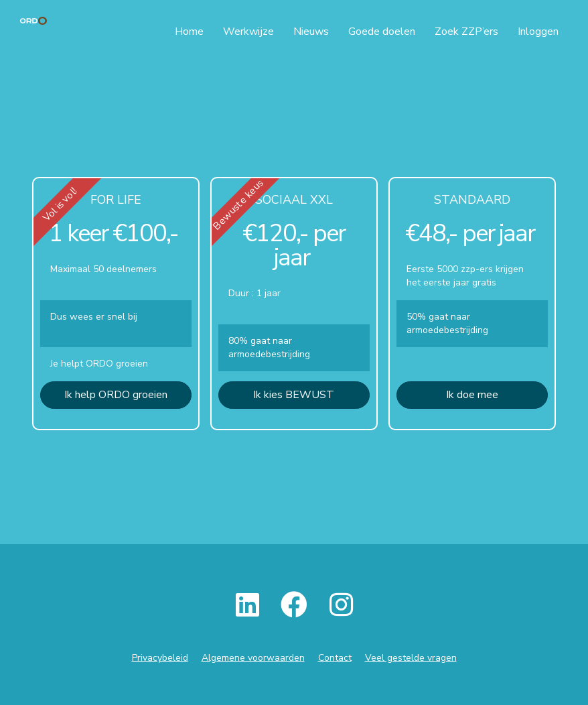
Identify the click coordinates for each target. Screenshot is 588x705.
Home (189, 31)
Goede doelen (382, 31)
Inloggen (538, 31)
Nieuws (311, 31)
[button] (116, 395)
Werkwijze (248, 31)
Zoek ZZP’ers (466, 31)
